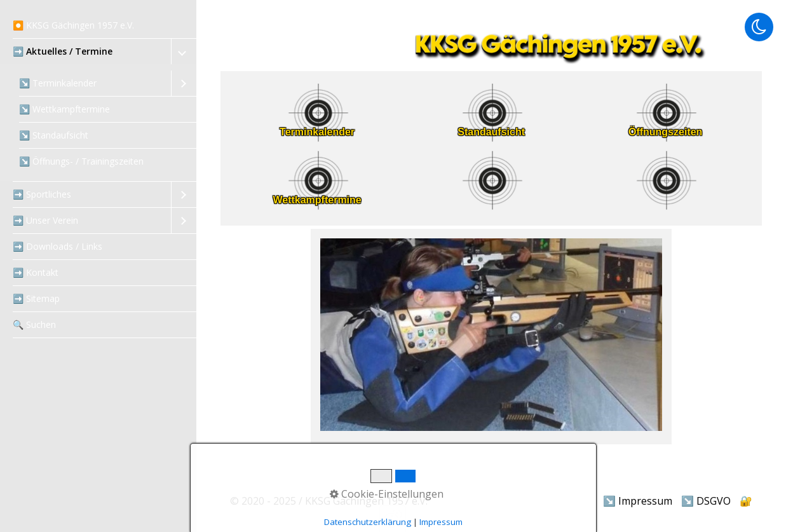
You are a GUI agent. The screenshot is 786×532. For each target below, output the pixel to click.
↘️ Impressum (638, 501)
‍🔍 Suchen (34, 324)
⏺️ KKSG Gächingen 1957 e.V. (73, 25)
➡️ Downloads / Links (58, 246)
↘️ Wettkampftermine (64, 109)
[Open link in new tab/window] (317, 208)
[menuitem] (98, 26)
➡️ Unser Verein (45, 220)
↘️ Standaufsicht (54, 135)
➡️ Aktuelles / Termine (63, 51)
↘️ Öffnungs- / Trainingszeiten (81, 161)
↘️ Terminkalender (58, 83)
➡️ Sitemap (36, 298)
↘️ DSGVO (706, 501)
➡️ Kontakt (36, 272)
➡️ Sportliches (42, 194)
